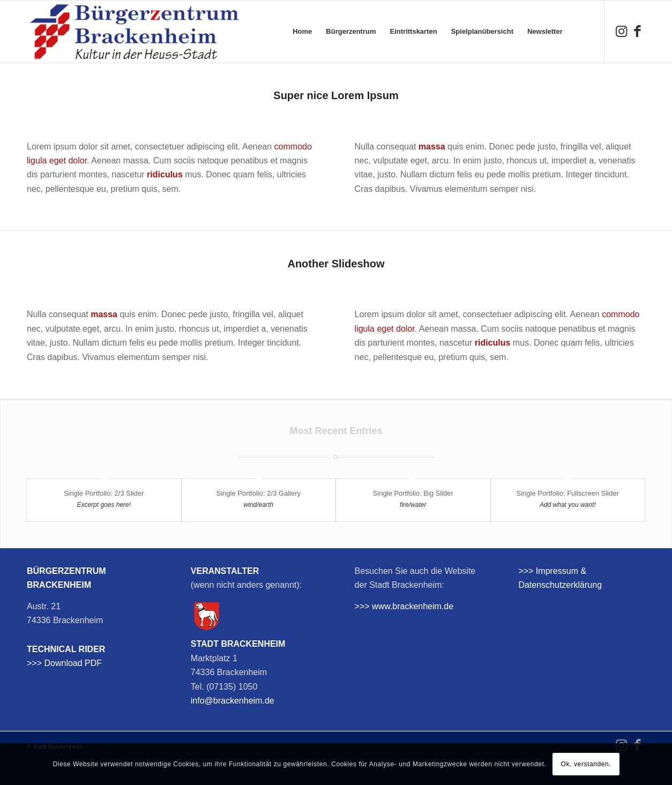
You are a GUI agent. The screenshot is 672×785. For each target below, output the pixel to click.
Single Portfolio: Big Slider (413, 493)
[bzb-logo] (134, 32)
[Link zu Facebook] (637, 31)
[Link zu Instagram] (621, 31)
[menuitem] (302, 32)
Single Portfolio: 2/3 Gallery (258, 493)
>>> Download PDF (64, 663)
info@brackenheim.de (233, 701)
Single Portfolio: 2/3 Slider (104, 493)
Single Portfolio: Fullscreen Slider (568, 493)
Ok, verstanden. (586, 764)
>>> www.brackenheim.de (404, 606)
